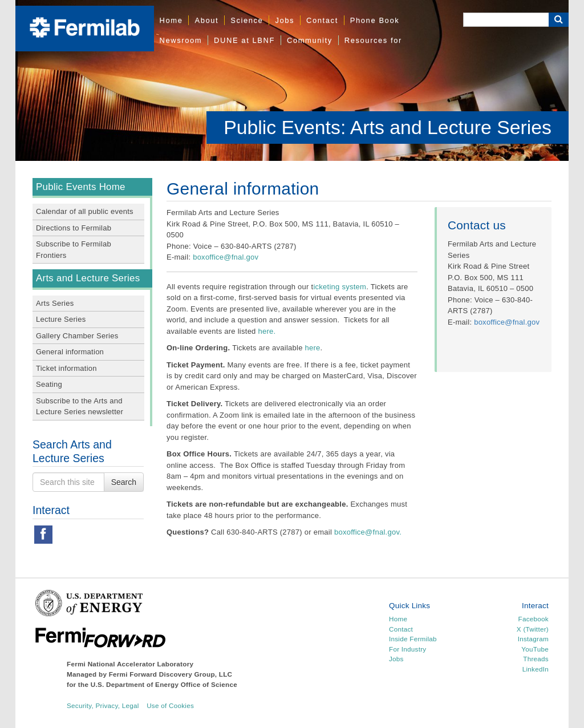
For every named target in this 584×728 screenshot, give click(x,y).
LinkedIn (536, 669)
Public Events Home (81, 187)
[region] (292, 80)
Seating (49, 384)
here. (268, 331)
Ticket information (66, 368)
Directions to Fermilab (74, 228)
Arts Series (55, 303)
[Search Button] (559, 20)
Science (247, 20)
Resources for (373, 40)
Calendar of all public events (85, 211)
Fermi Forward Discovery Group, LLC (171, 674)
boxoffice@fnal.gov (226, 257)
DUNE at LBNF (244, 40)
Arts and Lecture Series (88, 278)
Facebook (534, 619)
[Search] (506, 20)
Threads (536, 659)
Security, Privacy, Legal (103, 705)
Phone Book (375, 20)
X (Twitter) (533, 629)
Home (171, 20)
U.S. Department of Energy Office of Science (164, 684)
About (206, 20)
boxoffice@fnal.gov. (368, 532)
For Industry (407, 649)
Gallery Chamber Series (77, 336)
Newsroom (181, 40)
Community (310, 40)
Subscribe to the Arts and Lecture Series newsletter (80, 407)
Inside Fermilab (413, 639)
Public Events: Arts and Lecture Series (388, 127)
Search (124, 482)
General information (70, 352)
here (313, 348)
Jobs (285, 20)
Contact (322, 20)
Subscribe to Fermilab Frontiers (74, 250)
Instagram (533, 639)
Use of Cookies (170, 705)
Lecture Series (61, 319)
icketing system (340, 287)
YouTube (535, 649)
